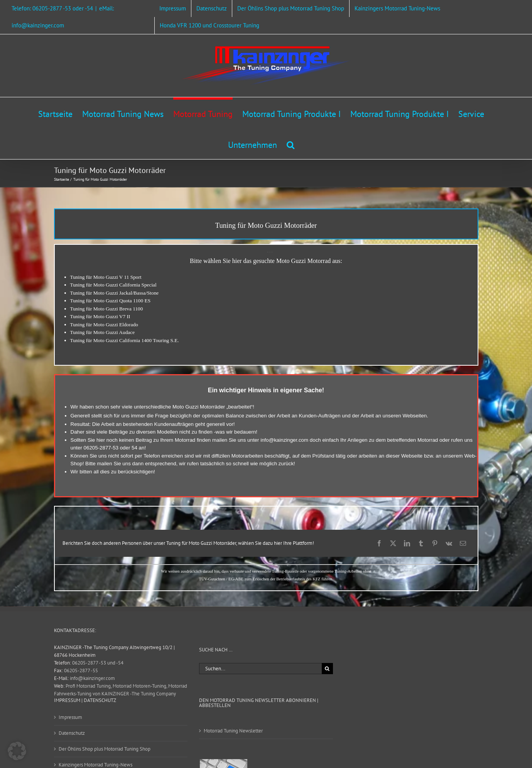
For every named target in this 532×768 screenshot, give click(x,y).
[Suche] (327, 669)
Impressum (70, 717)
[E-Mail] (463, 543)
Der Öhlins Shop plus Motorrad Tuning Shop (105, 749)
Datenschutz (72, 733)
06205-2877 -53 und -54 (98, 663)
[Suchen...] (260, 669)
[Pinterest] (435, 543)
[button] (290, 144)
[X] (393, 543)
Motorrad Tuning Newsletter (233, 731)
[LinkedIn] (407, 543)
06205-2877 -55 (81, 671)
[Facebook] (379, 543)
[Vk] (449, 543)
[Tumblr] (421, 543)
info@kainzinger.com (284, 440)
